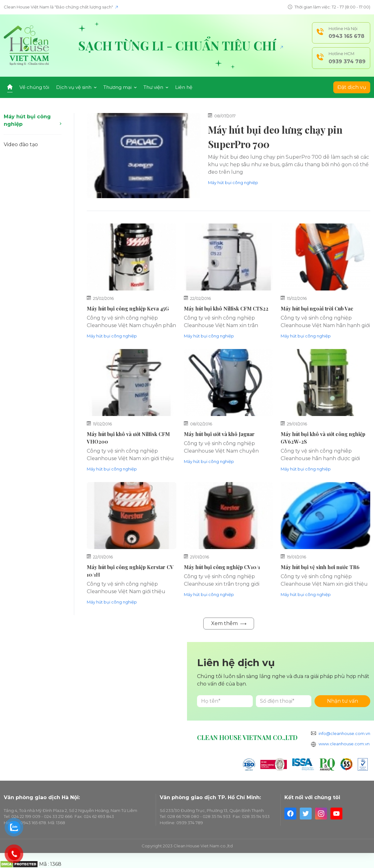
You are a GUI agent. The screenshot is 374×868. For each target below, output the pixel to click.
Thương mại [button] (120, 87)
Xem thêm (229, 623)
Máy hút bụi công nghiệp (33, 120)
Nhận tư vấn (343, 701)
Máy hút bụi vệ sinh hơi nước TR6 (320, 567)
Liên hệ (184, 87)
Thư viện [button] (156, 87)
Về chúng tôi (34, 87)
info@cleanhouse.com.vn (344, 733)
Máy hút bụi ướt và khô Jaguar (219, 434)
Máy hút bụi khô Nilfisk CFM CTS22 (226, 308)
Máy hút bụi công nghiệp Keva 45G (128, 308)
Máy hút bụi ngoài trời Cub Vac (317, 308)
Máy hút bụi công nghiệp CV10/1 (222, 567)
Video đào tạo (21, 144)
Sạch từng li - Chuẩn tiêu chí (181, 45)
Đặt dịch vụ (352, 87)
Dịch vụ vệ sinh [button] (76, 87)
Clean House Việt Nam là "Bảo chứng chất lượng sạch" (61, 7)
